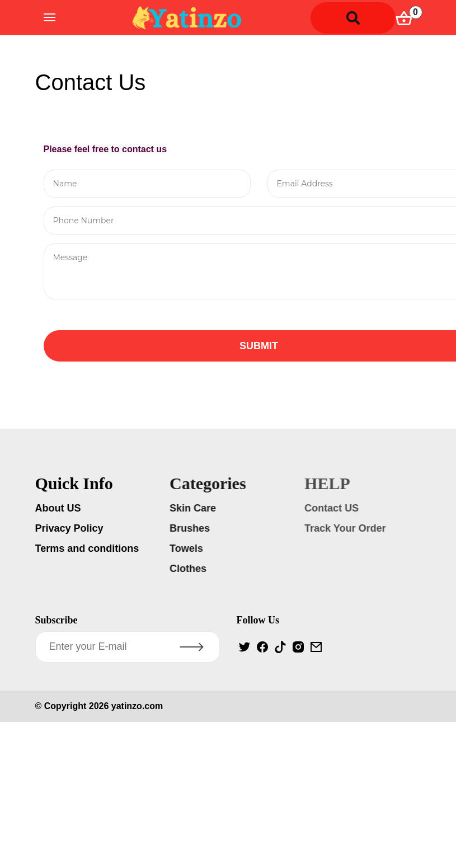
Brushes (191, 528)
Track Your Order (347, 528)
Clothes (190, 569)
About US (59, 508)
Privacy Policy (70, 528)
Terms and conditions (88, 548)
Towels (188, 548)
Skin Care (194, 508)
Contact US (333, 508)
